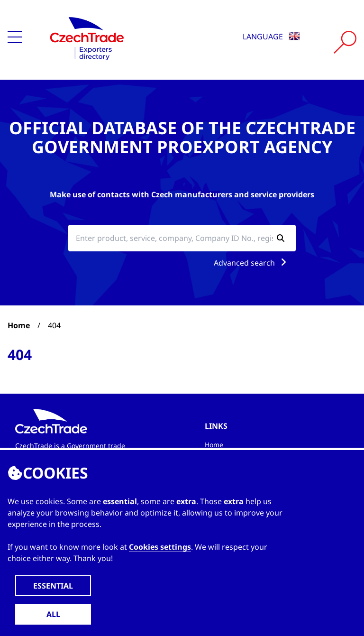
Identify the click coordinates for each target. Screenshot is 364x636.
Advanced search (252, 263)
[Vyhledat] (345, 42)
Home (19, 325)
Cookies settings (160, 547)
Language (271, 37)
